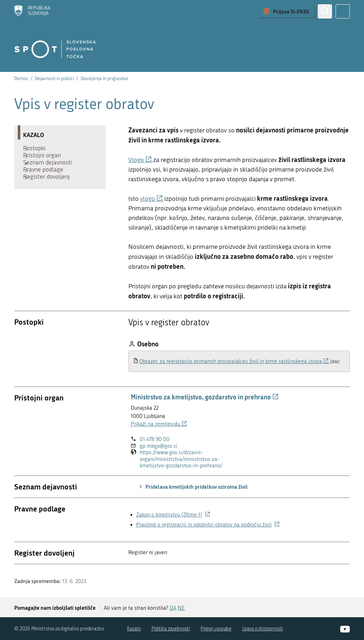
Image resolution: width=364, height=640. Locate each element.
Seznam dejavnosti (51, 171)
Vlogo (141, 160)
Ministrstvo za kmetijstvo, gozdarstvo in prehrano (205, 397)
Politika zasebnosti (171, 629)
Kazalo (134, 629)
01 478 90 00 (155, 439)
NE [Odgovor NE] (181, 608)
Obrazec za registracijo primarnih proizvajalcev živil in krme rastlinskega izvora (235, 361)
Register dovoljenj (50, 193)
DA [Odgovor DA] (173, 608)
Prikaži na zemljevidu (159, 424)
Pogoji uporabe (216, 629)
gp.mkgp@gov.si (159, 446)
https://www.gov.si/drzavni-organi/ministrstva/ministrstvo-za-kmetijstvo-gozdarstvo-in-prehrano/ (189, 459)
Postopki (38, 150)
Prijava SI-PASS (291, 11)
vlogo (152, 199)
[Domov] (32, 11)
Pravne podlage (47, 182)
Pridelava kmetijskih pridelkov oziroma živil (192, 487)
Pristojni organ (45, 161)
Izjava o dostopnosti (263, 629)
